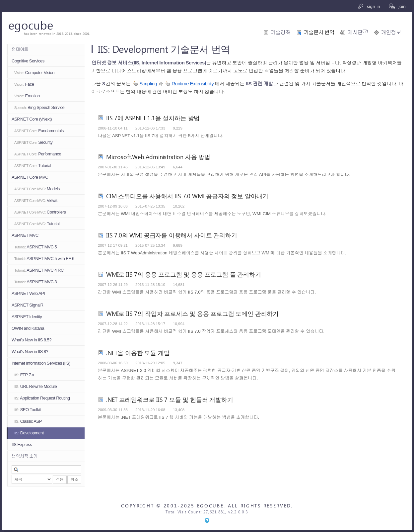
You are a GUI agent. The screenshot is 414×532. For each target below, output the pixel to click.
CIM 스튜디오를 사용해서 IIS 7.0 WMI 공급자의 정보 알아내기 (187, 196)
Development (29, 433)
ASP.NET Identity (27, 317)
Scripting (148, 84)
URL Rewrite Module (35, 386)
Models (37, 189)
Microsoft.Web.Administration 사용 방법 (158, 157)
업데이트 (20, 49)
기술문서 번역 (319, 32)
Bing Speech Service (39, 107)
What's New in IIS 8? (30, 352)
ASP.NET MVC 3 (35, 282)
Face (24, 84)
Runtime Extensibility (193, 84)
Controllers (40, 212)
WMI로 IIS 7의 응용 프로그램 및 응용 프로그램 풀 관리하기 (184, 274)
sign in (369, 6)
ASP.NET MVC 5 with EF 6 (44, 259)
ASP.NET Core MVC (30, 177)
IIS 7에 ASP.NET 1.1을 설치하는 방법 (153, 118)
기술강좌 (280, 32)
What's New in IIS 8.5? (32, 340)
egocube (31, 25)
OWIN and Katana (28, 328)
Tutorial (33, 166)
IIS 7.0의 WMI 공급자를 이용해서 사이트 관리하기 (172, 235)
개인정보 (391, 32)
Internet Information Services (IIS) (41, 363)
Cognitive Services (28, 61)
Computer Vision (34, 73)
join (397, 6)
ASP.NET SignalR (27, 305)
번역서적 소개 (25, 456)
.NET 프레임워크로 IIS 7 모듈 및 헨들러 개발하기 (170, 399)
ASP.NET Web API (28, 293)
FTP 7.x (24, 375)
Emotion (27, 96)
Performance (38, 154)
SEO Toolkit (28, 410)
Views (36, 200)
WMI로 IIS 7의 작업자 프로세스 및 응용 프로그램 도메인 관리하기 (192, 313)
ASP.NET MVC (25, 235)
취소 (74, 480)
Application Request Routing (42, 398)
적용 (60, 480)
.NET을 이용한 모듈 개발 (138, 353)
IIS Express (22, 444)
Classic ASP (28, 421)
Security (33, 142)
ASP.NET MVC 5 (35, 247)
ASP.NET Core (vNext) (32, 119)
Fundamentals (39, 131)
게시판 (358, 32)
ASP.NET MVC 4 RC (39, 270)
